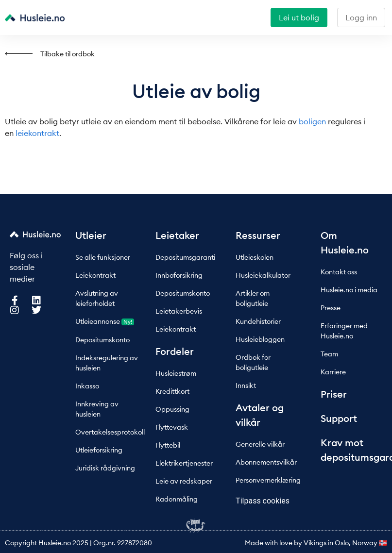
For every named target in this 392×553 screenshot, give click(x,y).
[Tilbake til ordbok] (19, 54)
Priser (334, 394)
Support (339, 418)
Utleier (91, 235)
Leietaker (177, 235)
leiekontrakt (37, 133)
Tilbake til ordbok (68, 54)
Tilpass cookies (263, 501)
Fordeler (175, 351)
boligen (312, 121)
